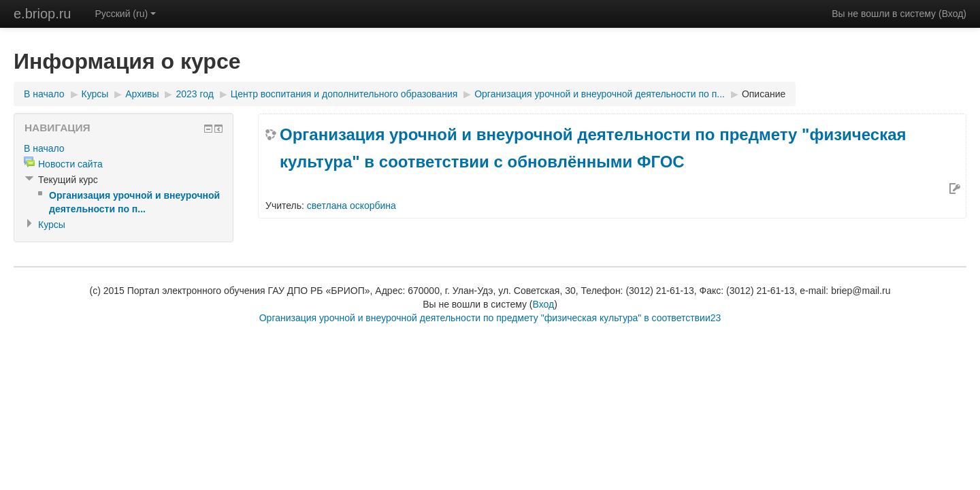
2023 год (194, 94)
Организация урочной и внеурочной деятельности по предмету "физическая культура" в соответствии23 (490, 318)
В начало (44, 94)
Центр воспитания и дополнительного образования (344, 94)
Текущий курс (68, 180)
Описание (764, 94)
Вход (953, 14)
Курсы (95, 94)
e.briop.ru (43, 14)
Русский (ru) (126, 14)
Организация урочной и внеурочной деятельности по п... (600, 94)
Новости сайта (70, 164)
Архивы (142, 94)
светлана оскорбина (352, 206)
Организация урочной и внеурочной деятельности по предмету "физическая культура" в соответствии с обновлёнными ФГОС (593, 148)
